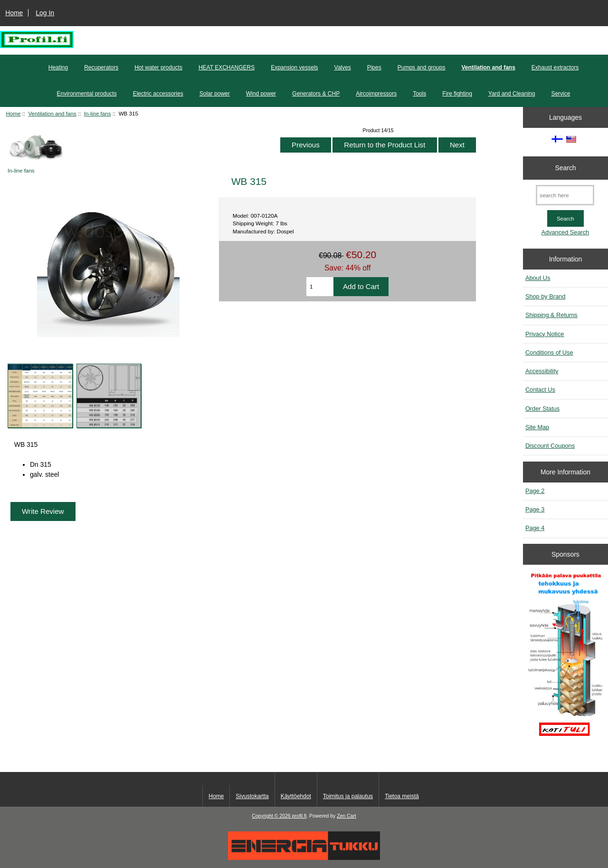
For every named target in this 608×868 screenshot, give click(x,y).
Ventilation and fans (52, 113)
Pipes (374, 68)
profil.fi (299, 816)
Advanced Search (565, 232)
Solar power (215, 94)
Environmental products (87, 94)
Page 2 (535, 491)
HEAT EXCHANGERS (227, 68)
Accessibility (542, 371)
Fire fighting (457, 94)
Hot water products (158, 68)
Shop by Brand (545, 296)
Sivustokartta (252, 796)
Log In (45, 13)
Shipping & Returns (551, 315)
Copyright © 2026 (272, 816)
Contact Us (540, 390)
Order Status (542, 409)
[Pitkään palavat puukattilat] (565, 659)
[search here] (565, 195)
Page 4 (535, 528)
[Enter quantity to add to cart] (320, 287)
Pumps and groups (422, 68)
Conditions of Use (549, 352)
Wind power (261, 94)
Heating (58, 68)
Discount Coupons (550, 446)
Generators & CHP (316, 94)
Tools (419, 94)
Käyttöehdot (296, 796)
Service (560, 94)
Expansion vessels (294, 68)
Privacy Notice (545, 334)
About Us (538, 278)
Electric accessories (158, 94)
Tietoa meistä (402, 796)
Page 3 (535, 509)
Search (565, 168)
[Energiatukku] (304, 858)
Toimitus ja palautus (348, 796)
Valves (343, 68)
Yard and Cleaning (512, 94)
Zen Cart (347, 816)
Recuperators (101, 68)
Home (14, 13)
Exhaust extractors (555, 68)
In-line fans (98, 113)
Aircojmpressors (376, 94)
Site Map (537, 427)
